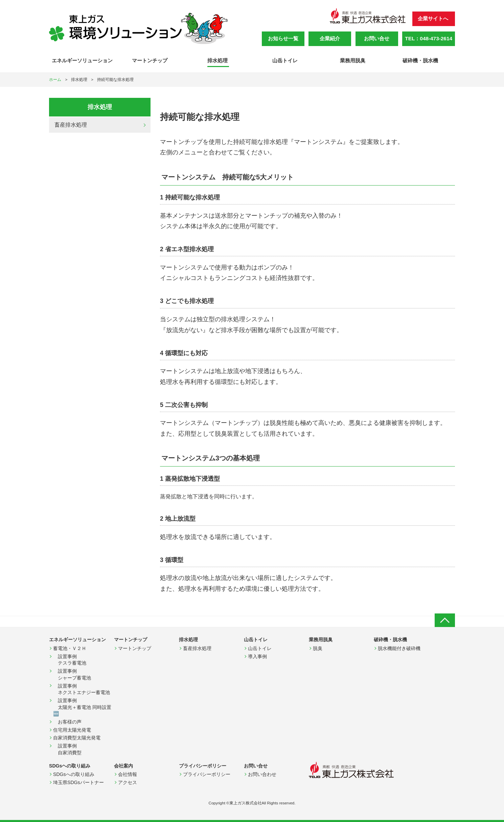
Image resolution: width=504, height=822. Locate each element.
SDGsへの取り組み (74, 774)
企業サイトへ (433, 18)
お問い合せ (377, 38)
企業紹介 (330, 38)
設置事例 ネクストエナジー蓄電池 (82, 689)
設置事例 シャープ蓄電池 (72, 674)
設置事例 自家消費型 (70, 749)
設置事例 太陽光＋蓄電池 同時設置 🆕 (84, 707)
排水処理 (218, 61)
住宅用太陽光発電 (72, 730)
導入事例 (257, 656)
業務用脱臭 (353, 61)
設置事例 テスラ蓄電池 (70, 660)
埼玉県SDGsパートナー (78, 782)
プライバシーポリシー (207, 774)
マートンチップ (150, 61)
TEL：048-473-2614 (429, 38)
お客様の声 (67, 722)
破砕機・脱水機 (421, 61)
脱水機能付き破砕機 (399, 648)
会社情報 (128, 774)
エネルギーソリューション (83, 61)
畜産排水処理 (71, 125)
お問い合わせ (262, 774)
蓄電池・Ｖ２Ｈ (70, 648)
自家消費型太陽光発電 (77, 738)
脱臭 (318, 648)
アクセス (128, 782)
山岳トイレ (286, 61)
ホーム (55, 80)
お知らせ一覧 (283, 38)
